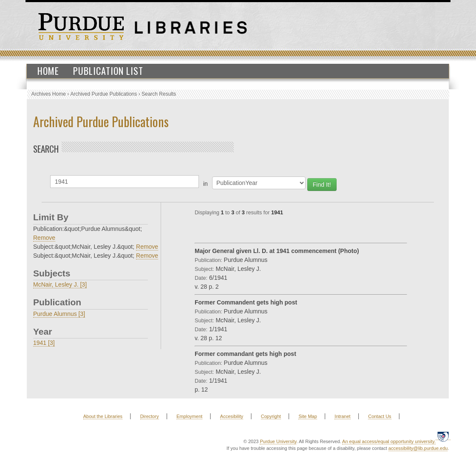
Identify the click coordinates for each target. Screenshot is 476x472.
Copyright (271, 416)
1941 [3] (44, 343)
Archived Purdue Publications (104, 94)
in (205, 184)
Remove (44, 238)
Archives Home (49, 94)
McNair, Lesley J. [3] (60, 284)
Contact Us (380, 416)
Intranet (342, 416)
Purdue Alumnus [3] (59, 314)
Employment (189, 416)
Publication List (108, 71)
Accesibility (232, 416)
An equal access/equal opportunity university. (389, 441)
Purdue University (278, 441)
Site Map (307, 416)
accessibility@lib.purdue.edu (418, 448)
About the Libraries (103, 416)
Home (48, 71)
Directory (150, 416)
